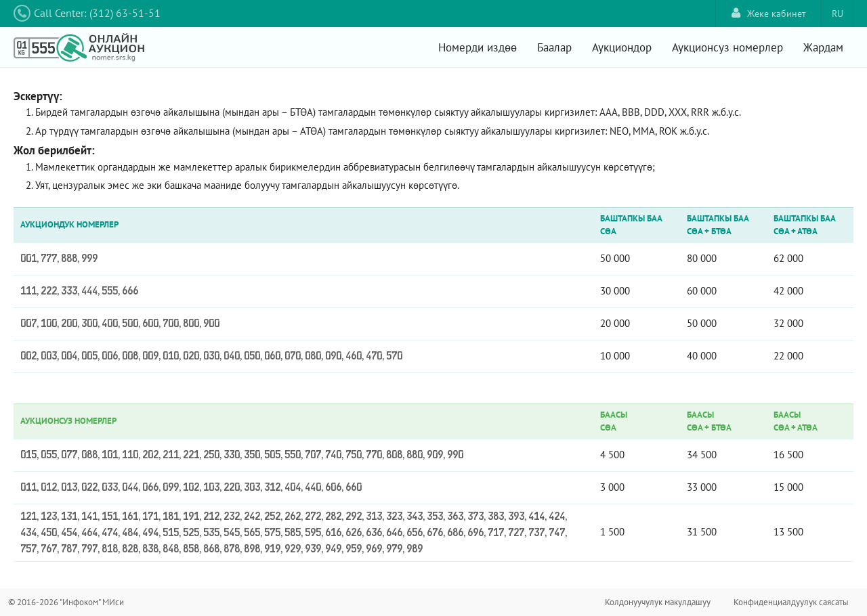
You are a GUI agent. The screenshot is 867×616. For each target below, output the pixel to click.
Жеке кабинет (769, 13)
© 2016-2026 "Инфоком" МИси (66, 602)
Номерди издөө (478, 47)
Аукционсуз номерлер (727, 47)
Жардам (823, 47)
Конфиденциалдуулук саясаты (791, 602)
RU (838, 14)
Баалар (554, 47)
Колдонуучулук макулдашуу (658, 602)
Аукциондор (622, 47)
